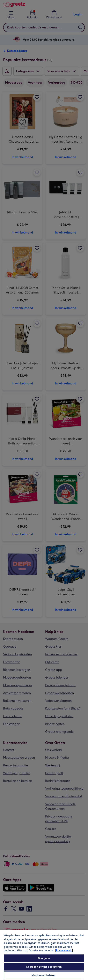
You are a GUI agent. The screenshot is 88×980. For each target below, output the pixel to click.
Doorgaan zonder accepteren (44, 967)
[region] (44, 955)
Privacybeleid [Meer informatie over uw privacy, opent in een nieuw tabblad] (64, 950)
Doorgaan (44, 958)
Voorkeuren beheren (44, 975)
